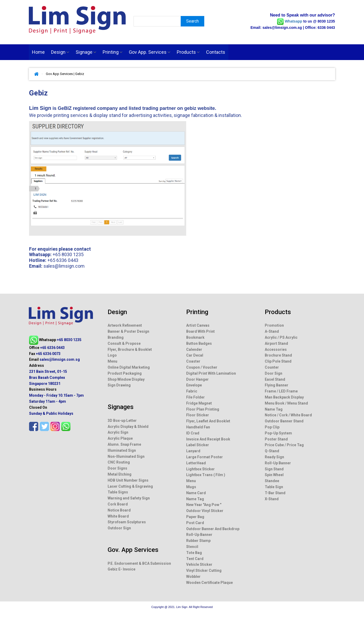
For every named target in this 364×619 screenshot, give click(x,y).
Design (60, 52)
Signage (86, 52)
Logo (112, 355)
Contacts (216, 52)
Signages (121, 407)
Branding (116, 337)
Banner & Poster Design (128, 331)
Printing (113, 52)
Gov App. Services (150, 52)
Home (38, 52)
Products (188, 52)
